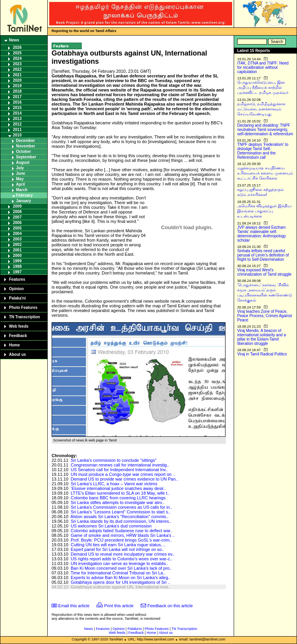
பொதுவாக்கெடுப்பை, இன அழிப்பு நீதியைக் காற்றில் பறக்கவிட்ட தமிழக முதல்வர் (263, 87)
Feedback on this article (170, 606)
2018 (17, 91)
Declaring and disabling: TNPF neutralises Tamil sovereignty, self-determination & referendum (265, 130)
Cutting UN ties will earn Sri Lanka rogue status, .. (118, 545)
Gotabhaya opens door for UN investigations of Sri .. (120, 582)
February (24, 195)
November (26, 146)
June (21, 173)
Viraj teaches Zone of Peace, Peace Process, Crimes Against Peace (265, 316)
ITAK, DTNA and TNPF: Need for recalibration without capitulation (263, 67)
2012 (17, 124)
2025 (17, 53)
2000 (17, 256)
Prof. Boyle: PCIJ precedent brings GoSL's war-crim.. (121, 540)
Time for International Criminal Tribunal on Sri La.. (118, 573)
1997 (17, 272)
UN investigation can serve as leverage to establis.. (119, 563)
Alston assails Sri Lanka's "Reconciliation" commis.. (119, 517)
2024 (17, 58)
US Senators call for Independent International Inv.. (119, 470)
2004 (17, 234)
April (21, 184)
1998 (17, 266)
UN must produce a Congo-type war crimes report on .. (123, 474)
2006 (17, 223)
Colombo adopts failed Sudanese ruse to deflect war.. (122, 531)
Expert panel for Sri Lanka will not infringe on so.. (117, 549)
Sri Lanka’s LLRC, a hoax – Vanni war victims (114, 484)
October (23, 152)
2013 (17, 119)
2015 (17, 108)
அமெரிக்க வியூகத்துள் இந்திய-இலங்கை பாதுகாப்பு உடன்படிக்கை (265, 211)
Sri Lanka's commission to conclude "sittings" (114, 460)
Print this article (119, 606)
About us (17, 354)
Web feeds (19, 326)
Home (14, 345)
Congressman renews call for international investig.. (120, 465)
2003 (17, 239)
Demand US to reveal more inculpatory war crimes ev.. (123, 554)
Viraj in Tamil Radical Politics (262, 354)
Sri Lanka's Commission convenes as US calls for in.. (121, 507)
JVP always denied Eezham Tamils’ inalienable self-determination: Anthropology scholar (262, 234)
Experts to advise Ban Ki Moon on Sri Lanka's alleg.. (121, 578)
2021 (17, 75)
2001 (17, 250)
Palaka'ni (17, 298)
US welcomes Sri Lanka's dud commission (111, 526)
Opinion (16, 289)
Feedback (18, 336)
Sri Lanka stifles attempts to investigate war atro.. (118, 502)
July (20, 168)
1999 (17, 261)
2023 (17, 64)
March (22, 190)
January (23, 201)
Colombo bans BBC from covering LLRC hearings (118, 498)
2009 (17, 206)
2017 (17, 97)
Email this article (74, 606)
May (20, 179)
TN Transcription (24, 317)
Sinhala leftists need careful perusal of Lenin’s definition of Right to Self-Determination (263, 255)
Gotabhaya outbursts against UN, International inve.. (121, 587)
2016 (17, 102)
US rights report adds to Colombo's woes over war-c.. (122, 559)
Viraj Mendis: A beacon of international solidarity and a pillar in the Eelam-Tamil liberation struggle (262, 337)
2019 (17, 86)
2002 (17, 245)
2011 (17, 130)
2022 (17, 69)
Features (17, 279)
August (23, 162)
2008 (17, 212)
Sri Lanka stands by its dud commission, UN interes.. (121, 521)
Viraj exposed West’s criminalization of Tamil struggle (264, 272)
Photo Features (23, 308)
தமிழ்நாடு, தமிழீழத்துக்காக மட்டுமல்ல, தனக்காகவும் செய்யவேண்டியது (261, 109)
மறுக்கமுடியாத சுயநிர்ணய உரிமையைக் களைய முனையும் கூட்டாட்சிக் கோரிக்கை (265, 173)
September (26, 157)
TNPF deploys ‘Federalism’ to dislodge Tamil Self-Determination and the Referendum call (263, 151)
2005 (17, 228)
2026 (17, 48)
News (14, 40)
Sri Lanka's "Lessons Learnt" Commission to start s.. (121, 512)
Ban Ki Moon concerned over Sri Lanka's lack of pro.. (121, 568)
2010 (17, 135)
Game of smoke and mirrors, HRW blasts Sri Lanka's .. (123, 535)
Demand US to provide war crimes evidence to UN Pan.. (124, 479)
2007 (17, 217)
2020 (17, 80)
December (25, 141)
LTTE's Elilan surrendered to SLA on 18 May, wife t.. (120, 493)
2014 (17, 113)
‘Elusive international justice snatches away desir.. (118, 488)
